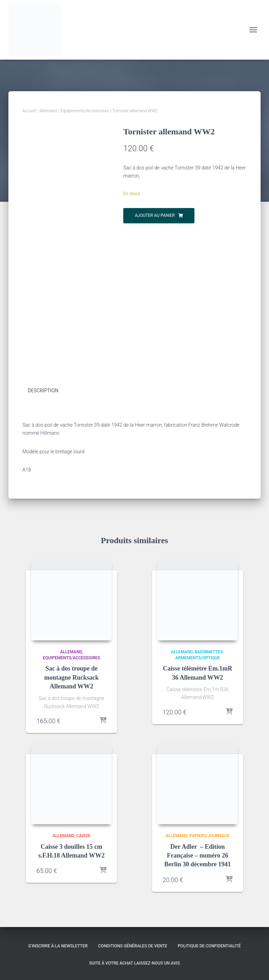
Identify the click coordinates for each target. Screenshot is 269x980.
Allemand (48, 111)
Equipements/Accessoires (85, 111)
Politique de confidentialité (209, 945)
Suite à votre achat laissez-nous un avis (135, 962)
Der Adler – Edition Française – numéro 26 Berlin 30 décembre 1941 (198, 854)
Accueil (29, 111)
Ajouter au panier (155, 215)
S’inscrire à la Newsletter (58, 945)
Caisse (84, 835)
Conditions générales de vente (133, 945)
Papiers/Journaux (209, 835)
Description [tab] (43, 391)
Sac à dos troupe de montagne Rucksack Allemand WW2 (71, 676)
